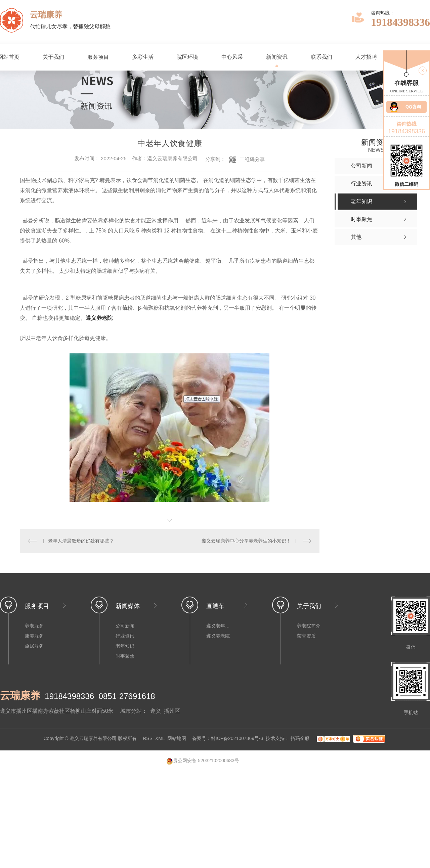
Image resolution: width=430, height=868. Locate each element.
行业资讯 (125, 636)
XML (160, 739)
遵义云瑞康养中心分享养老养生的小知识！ (246, 541)
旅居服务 (34, 646)
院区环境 (187, 57)
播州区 (172, 711)
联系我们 (321, 57)
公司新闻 (125, 626)
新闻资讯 (277, 57)
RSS (148, 739)
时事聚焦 (125, 656)
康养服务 (34, 636)
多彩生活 (143, 57)
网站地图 (177, 739)
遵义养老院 (99, 318)
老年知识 (125, 646)
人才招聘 (366, 57)
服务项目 (98, 57)
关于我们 (53, 57)
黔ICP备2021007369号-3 (237, 739)
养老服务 (34, 626)
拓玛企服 (301, 739)
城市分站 (131, 711)
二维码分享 (252, 159)
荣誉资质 (306, 636)
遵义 (156, 711)
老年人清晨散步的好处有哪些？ (81, 541)
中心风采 (232, 57)
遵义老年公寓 (220, 626)
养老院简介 (309, 626)
